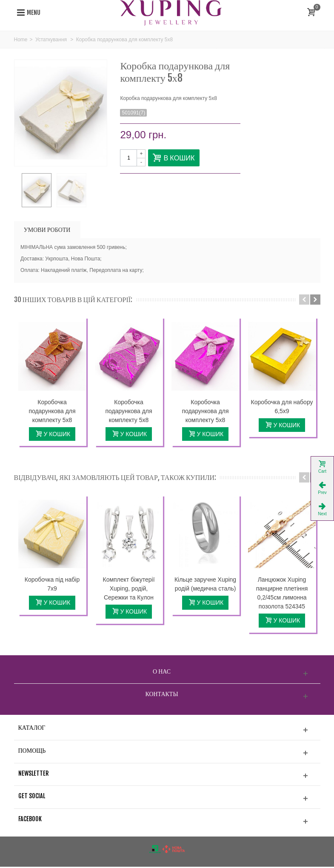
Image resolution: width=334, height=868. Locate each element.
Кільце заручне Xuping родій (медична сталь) (205, 585)
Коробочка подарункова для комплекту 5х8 (52, 412)
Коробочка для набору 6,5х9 (282, 407)
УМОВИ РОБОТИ (47, 230)
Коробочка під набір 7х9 (52, 585)
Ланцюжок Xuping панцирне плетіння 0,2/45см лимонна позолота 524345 (282, 594)
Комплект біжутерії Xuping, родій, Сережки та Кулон (128, 590)
